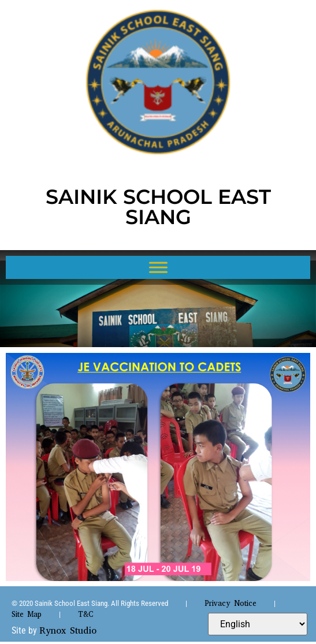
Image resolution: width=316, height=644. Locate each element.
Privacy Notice (231, 603)
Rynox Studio (68, 630)
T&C (85, 614)
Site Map (27, 614)
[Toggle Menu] (158, 267)
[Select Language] (258, 624)
